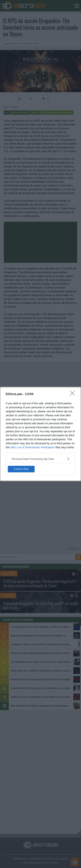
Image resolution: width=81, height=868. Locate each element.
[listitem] (40, 459)
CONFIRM (21, 469)
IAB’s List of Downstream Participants (32, 447)
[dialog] (40, 434)
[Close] (74, 394)
